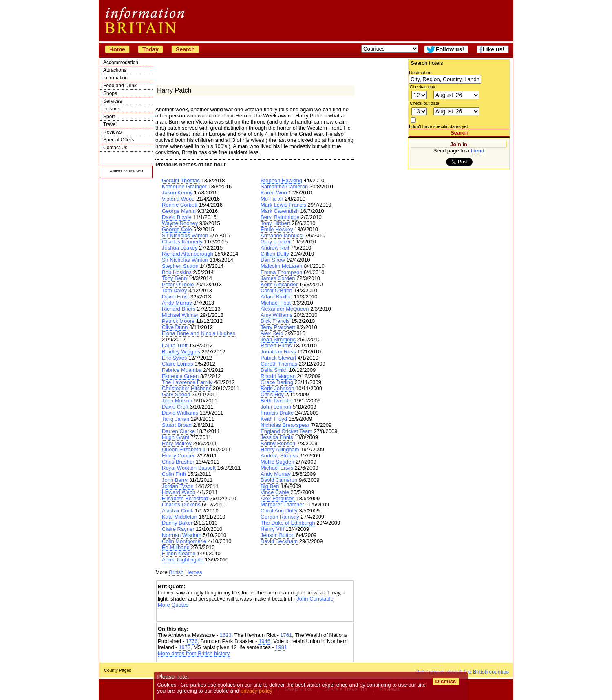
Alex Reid (272, 333)
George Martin (179, 211)
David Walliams (180, 413)
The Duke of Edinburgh (288, 523)
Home (117, 49)
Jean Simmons (278, 339)
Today (150, 49)
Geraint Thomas (181, 180)
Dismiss (445, 681)
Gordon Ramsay (280, 517)
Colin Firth (174, 474)
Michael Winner (180, 315)
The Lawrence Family (187, 382)
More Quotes (173, 605)
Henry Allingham (280, 449)
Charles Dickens (181, 505)
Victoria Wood (178, 199)
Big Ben (270, 486)
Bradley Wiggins (181, 352)
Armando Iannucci (282, 235)
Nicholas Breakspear (285, 425)
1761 (286, 635)
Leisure (111, 109)
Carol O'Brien (276, 290)
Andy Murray (177, 303)
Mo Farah (272, 199)
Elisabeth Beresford (185, 498)
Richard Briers (179, 309)
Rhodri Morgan (278, 376)
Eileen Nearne (179, 553)
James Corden (278, 278)
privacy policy (256, 691)
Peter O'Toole (178, 284)
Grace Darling (277, 382)
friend (478, 151)
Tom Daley (174, 290)
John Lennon (276, 407)
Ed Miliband (176, 547)
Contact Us (115, 148)
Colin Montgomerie (184, 541)
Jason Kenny (177, 193)
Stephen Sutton (180, 266)
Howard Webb (179, 492)
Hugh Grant (176, 437)
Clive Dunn (175, 327)
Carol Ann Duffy (279, 511)
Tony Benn (174, 278)
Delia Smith (274, 370)
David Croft (175, 407)
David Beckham (279, 541)
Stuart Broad (177, 425)
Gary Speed (176, 394)
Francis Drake (277, 413)
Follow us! (450, 49)
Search (185, 49)
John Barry (175, 480)
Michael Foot (276, 303)
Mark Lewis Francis (283, 205)
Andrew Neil (275, 248)
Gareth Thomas (279, 364)
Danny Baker (177, 523)
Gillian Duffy (275, 254)
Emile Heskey (277, 229)
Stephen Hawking (281, 180)
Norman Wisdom (182, 535)
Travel (110, 124)
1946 (264, 641)
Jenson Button (277, 535)
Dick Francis (275, 321)
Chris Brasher (178, 462)
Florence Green (180, 376)
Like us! (494, 49)
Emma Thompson (281, 272)
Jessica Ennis (277, 437)
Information (115, 78)
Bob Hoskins (177, 272)
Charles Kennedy (182, 242)
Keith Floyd (274, 419)
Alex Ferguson (278, 498)
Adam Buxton (276, 297)
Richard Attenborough (188, 254)
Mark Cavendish (280, 211)
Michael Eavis (277, 468)
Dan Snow (273, 260)
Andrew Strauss (279, 456)
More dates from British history (194, 653)
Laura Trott (175, 346)
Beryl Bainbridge (280, 217)
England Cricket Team (286, 431)
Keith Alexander (279, 284)
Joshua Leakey (180, 248)
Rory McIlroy (177, 443)
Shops (110, 93)
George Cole (177, 229)
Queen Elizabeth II (184, 449)
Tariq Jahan (176, 419)
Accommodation (121, 62)
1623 (226, 635)
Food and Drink (120, 86)
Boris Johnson (277, 388)
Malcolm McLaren (282, 266)
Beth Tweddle (277, 401)
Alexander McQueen (285, 309)
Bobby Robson (278, 443)
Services (113, 101)
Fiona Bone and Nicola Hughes (199, 333)
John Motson (177, 401)
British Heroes (186, 572)
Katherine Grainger (184, 187)
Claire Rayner (178, 529)
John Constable (315, 599)
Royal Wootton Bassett (189, 468)
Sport (109, 117)
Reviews (112, 132)
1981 (281, 647)
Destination (420, 73)
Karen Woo (274, 193)
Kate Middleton (180, 517)
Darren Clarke (178, 431)
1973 (184, 647)
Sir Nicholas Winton (185, 235)
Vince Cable (275, 492)
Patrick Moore (178, 321)
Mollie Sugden (277, 462)
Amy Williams (276, 315)
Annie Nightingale (183, 560)
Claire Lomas (178, 364)
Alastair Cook (178, 511)
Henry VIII (272, 529)
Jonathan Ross (278, 352)
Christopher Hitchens (187, 388)
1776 (192, 641)
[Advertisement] (255, 615)
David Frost (175, 297)
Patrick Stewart (278, 358)
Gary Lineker (276, 242)
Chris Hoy (272, 394)
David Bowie (177, 217)
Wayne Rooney (180, 223)
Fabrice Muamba (182, 370)
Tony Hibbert (275, 223)
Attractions (115, 70)
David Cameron (279, 480)
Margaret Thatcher (282, 505)
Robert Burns (276, 346)
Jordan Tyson (178, 486)
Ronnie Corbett (180, 205)
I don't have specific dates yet (439, 126)
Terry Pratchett (278, 327)
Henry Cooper (178, 456)
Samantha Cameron (284, 187)
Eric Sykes (174, 358)
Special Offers (118, 140)
